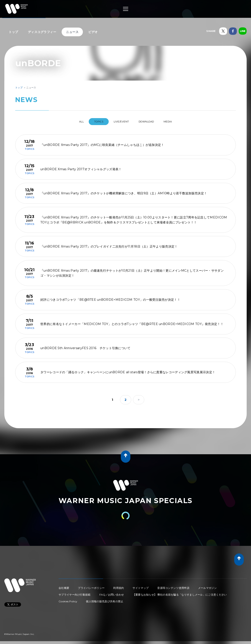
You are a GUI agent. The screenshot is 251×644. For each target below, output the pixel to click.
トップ (13, 32)
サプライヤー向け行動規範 (75, 593)
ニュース (72, 32)
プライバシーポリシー (91, 586)
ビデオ (93, 32)
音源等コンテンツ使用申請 (173, 586)
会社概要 (64, 586)
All (73, 122)
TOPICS (94, 122)
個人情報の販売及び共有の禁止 (105, 600)
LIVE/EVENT (121, 122)
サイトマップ (141, 586)
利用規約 (119, 586)
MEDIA (176, 122)
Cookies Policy (68, 600)
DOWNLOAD (150, 122)
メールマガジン (207, 586)
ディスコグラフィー (42, 32)
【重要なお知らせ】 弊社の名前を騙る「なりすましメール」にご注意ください (180, 593)
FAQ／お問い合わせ (112, 593)
